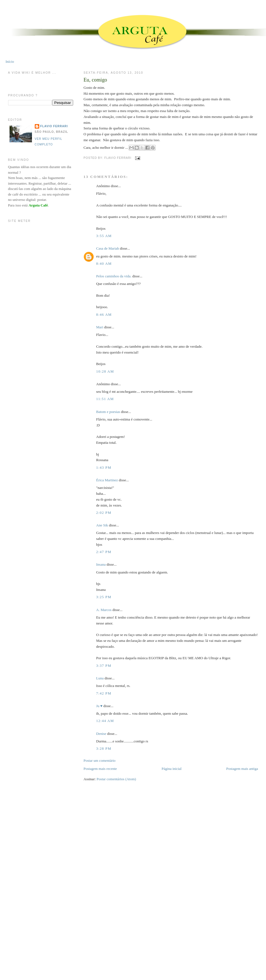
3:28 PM (104, 748)
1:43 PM (104, 467)
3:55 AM (104, 236)
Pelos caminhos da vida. (114, 276)
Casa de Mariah (108, 248)
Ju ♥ (99, 706)
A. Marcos (104, 610)
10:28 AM (105, 371)
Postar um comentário (100, 760)
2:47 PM (104, 552)
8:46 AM (104, 314)
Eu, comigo (95, 80)
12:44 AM (105, 721)
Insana (101, 564)
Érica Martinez (107, 480)
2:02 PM (104, 513)
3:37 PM (104, 666)
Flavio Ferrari (54, 126)
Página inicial (172, 769)
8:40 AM (104, 263)
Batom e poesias (108, 412)
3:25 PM (104, 597)
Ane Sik (102, 525)
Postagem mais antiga (242, 769)
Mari (100, 327)
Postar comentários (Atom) (116, 779)
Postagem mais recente (100, 769)
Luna (100, 678)
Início (10, 61)
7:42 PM (104, 693)
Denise (101, 734)
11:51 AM (105, 399)
